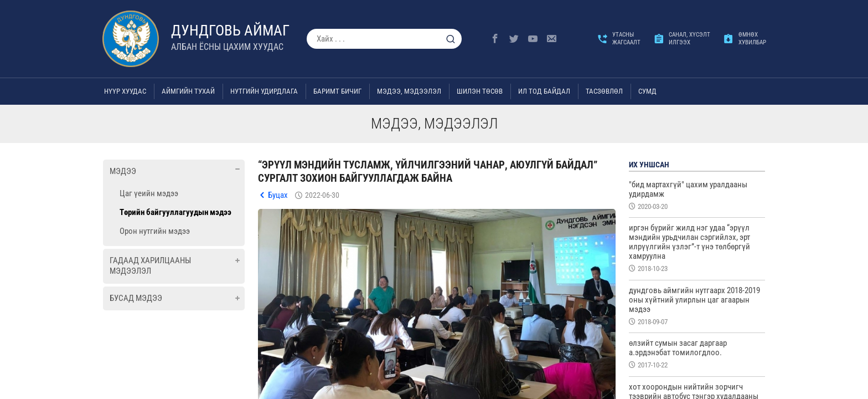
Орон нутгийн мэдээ (155, 231)
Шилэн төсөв (480, 91)
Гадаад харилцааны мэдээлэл (150, 266)
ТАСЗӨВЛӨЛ (604, 91)
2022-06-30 (322, 195)
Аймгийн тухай (188, 91)
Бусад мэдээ (136, 298)
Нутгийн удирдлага (264, 91)
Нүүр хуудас (125, 91)
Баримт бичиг (337, 91)
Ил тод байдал (544, 91)
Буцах (278, 195)
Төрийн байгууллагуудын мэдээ (175, 212)
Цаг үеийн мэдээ (149, 193)
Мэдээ (123, 171)
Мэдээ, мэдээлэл (409, 91)
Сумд (647, 91)
